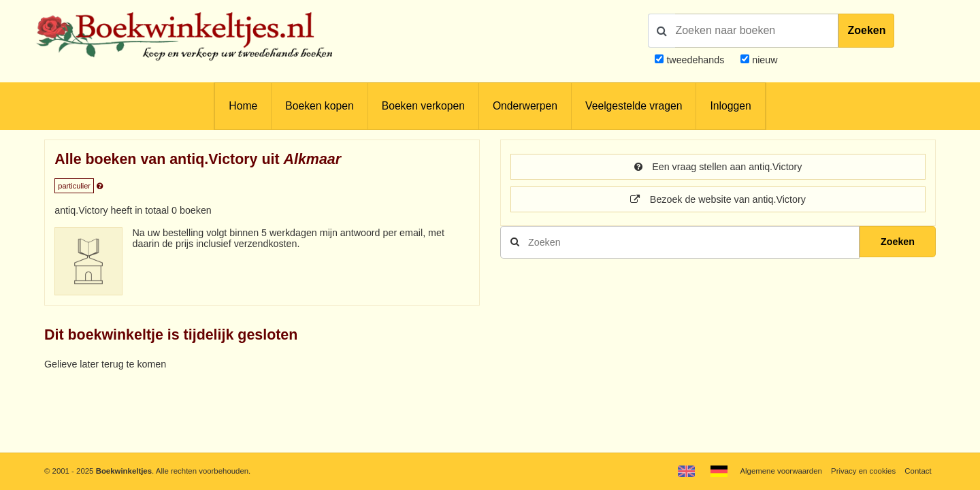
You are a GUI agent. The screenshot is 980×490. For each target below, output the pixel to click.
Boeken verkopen (423, 106)
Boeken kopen (319, 106)
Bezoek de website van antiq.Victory (718, 199)
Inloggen (730, 106)
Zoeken (866, 30)
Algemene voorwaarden (781, 471)
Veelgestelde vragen (634, 106)
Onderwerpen (525, 106)
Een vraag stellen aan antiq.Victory (718, 167)
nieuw (763, 60)
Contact (918, 471)
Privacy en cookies (863, 471)
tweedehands (695, 60)
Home (243, 106)
